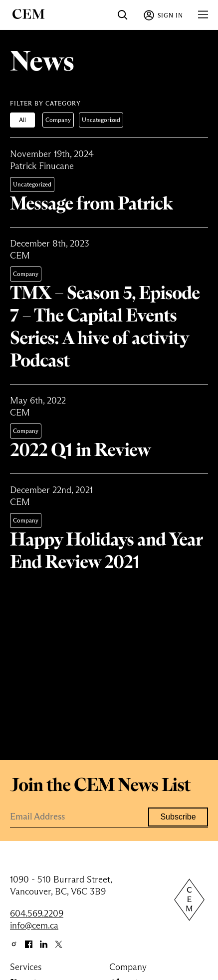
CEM (20, 255)
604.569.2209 (37, 913)
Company (58, 120)
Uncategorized (101, 120)
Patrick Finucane (42, 166)
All (22, 120)
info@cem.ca (34, 925)
